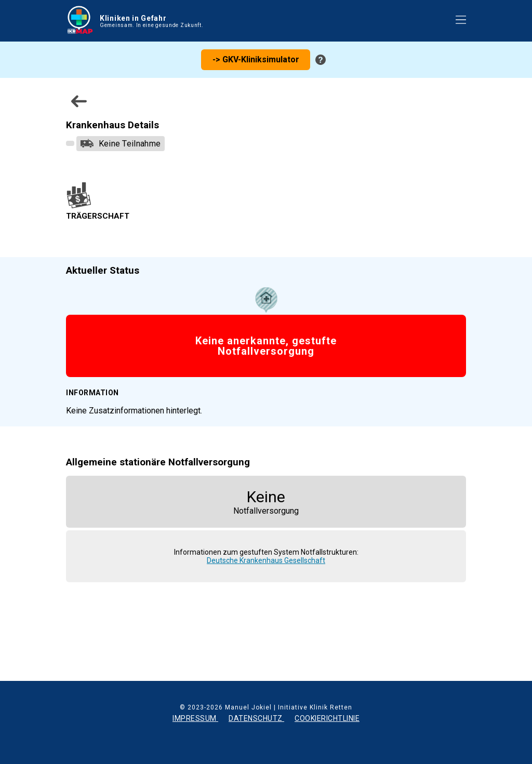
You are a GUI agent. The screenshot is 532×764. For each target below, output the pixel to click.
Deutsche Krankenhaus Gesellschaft (266, 560)
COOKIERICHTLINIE (327, 718)
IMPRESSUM (195, 718)
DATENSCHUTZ (256, 718)
